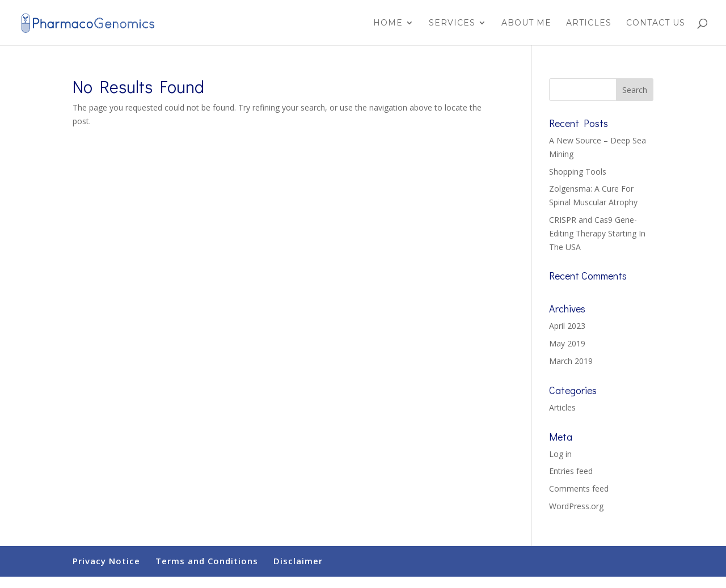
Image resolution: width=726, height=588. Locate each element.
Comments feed (579, 488)
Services (452, 23)
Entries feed (571, 471)
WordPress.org (576, 506)
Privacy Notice (106, 561)
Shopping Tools (578, 172)
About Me (526, 23)
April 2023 (567, 326)
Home (388, 23)
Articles (589, 23)
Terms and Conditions (207, 561)
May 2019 (567, 343)
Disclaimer (298, 561)
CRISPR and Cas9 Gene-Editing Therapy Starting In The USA (597, 233)
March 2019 (571, 361)
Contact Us (656, 23)
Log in (560, 454)
